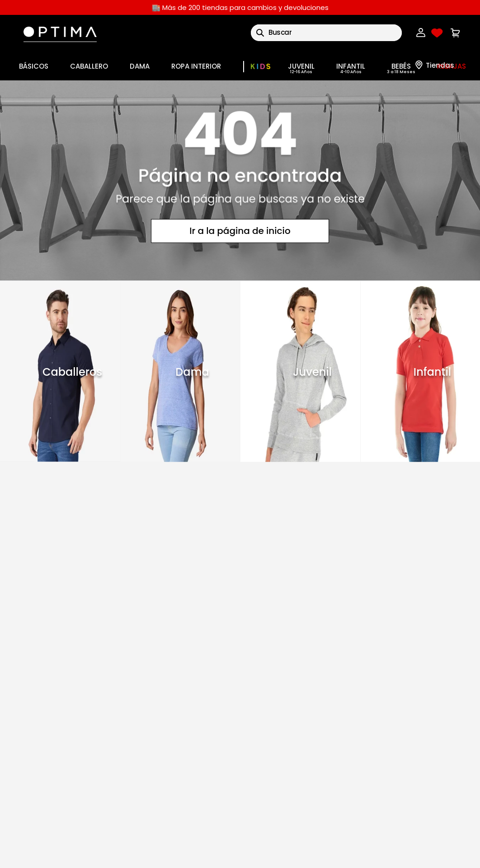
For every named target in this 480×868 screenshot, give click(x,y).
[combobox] (326, 33)
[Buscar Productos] (260, 33)
